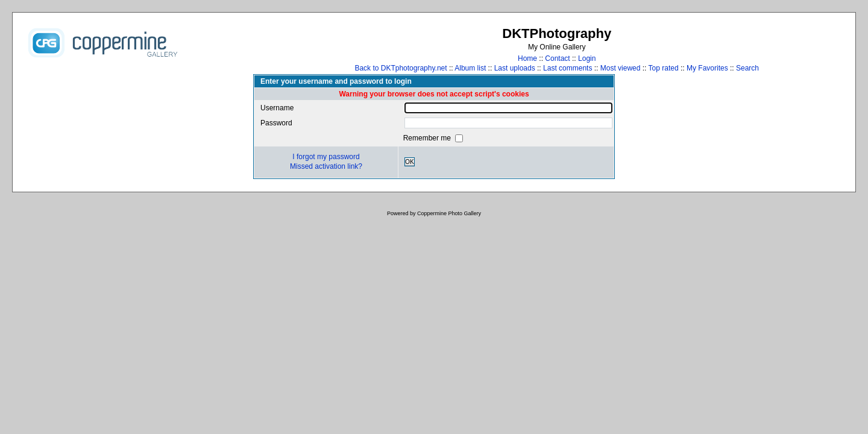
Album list (470, 68)
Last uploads (515, 68)
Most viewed (621, 68)
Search (747, 68)
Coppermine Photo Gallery (449, 213)
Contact (557, 58)
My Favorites (707, 68)
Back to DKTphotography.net (401, 68)
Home (527, 58)
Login (587, 58)
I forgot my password (326, 157)
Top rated (664, 68)
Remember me (428, 138)
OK (410, 162)
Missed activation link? (326, 166)
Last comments (568, 68)
